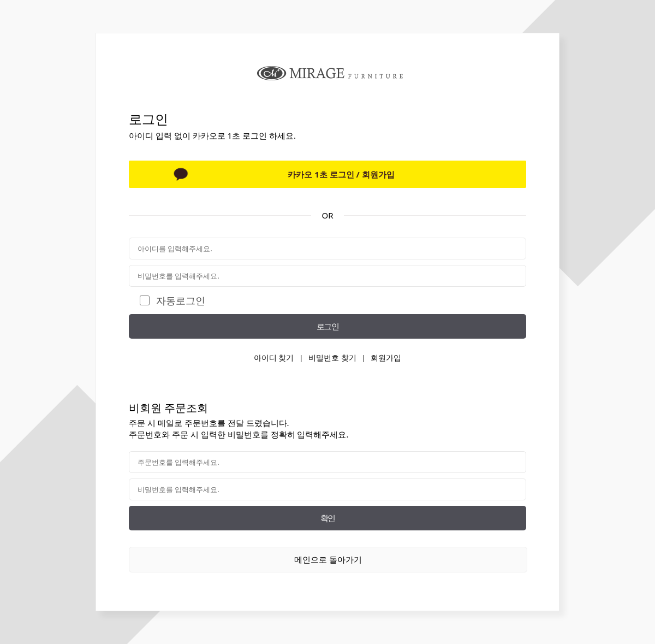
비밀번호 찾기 (332, 358)
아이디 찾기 (274, 358)
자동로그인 (181, 300)
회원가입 (386, 358)
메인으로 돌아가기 (328, 559)
